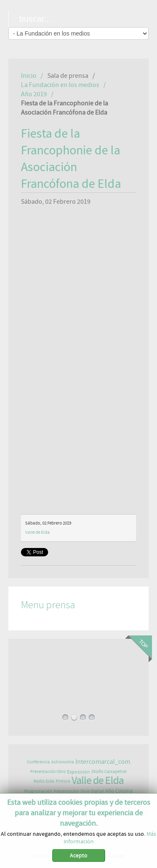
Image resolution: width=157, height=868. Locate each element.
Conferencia (38, 762)
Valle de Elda (37, 532)
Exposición (78, 772)
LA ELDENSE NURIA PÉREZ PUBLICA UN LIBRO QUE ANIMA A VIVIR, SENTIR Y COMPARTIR (78, 674)
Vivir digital (92, 791)
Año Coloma (119, 791)
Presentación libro (48, 772)
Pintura (63, 781)
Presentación (66, 791)
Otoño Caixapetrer (109, 772)
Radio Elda (44, 781)
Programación (38, 791)
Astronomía (63, 762)
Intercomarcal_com (103, 762)
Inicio (29, 76)
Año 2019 (34, 94)
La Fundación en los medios (60, 85)
